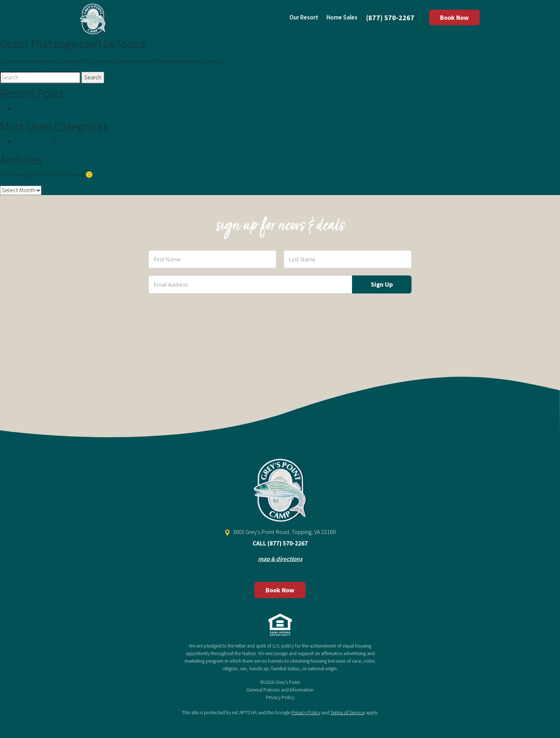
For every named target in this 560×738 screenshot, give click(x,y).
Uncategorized (33, 141)
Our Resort (304, 17)
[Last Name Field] (348, 259)
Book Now (454, 17)
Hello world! (30, 109)
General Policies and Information (280, 690)
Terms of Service (348, 712)
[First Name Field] (212, 259)
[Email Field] (250, 284)
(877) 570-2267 (390, 17)
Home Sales (342, 17)
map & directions (280, 559)
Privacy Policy (280, 697)
